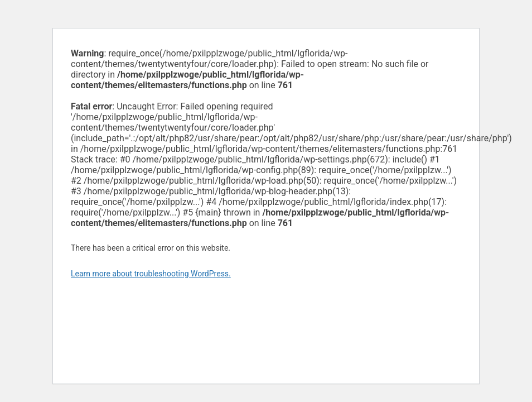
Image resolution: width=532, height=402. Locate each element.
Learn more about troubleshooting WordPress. (151, 274)
